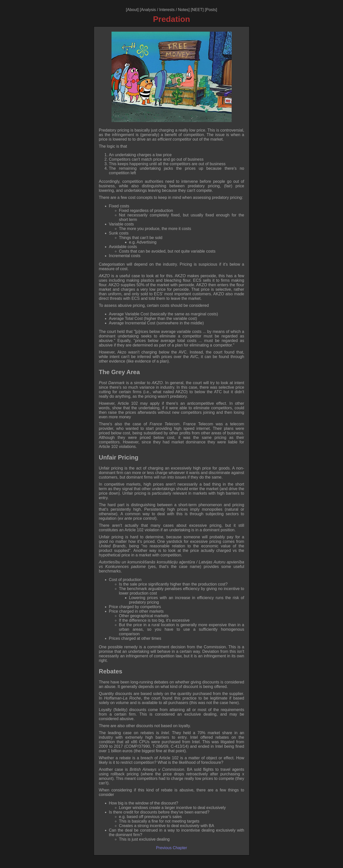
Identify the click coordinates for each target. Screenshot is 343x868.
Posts (211, 10)
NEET (197, 10)
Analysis (149, 10)
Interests (167, 10)
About (132, 10)
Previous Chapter (172, 848)
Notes (183, 10)
